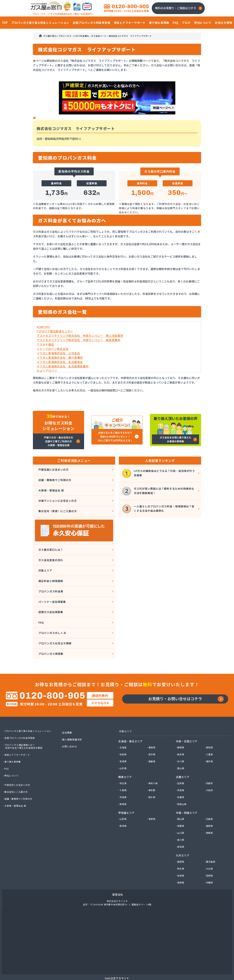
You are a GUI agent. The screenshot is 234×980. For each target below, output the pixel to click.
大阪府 (210, 766)
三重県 (210, 731)
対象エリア (44, 559)
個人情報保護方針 (73, 715)
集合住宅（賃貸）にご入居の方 (58, 504)
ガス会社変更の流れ (50, 550)
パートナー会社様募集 (52, 586)
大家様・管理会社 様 (51, 486)
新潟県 (123, 802)
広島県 (210, 795)
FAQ (40, 603)
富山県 (181, 745)
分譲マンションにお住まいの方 (58, 495)
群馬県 (123, 780)
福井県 (210, 738)
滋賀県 (181, 759)
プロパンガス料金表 (50, 577)
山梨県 (123, 795)
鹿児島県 (211, 838)
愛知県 (210, 724)
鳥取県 (181, 802)
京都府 (210, 759)
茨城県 (123, 773)
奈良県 (181, 766)
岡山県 (181, 795)
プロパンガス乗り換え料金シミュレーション (30, 707)
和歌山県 (182, 780)
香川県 (181, 816)
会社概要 (68, 708)
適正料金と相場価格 (50, 568)
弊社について (12, 751)
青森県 (152, 724)
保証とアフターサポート (18, 730)
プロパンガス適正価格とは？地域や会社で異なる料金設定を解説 (25, 722)
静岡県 (181, 724)
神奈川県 (154, 759)
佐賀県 (181, 852)
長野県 (152, 795)
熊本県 (181, 845)
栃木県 (152, 773)
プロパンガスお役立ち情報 (55, 621)
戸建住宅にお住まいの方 (18, 761)
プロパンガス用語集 (50, 630)
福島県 (152, 738)
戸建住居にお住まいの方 (53, 469)
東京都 (152, 766)
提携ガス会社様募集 (50, 595)
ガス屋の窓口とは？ (50, 541)
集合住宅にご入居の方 (17, 768)
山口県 (181, 809)
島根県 (210, 802)
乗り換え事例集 (13, 737)
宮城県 (123, 738)
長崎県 (181, 859)
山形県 (123, 745)
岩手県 (152, 731)
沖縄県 (210, 859)
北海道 (123, 724)
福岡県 (181, 838)
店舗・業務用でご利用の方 (55, 478)
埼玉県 (123, 759)
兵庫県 (181, 773)
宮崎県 (210, 852)
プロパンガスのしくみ (52, 612)
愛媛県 (210, 809)
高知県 (181, 823)
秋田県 (123, 731)
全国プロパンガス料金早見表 (21, 714)
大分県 (210, 845)
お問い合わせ (70, 722)
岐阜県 (181, 731)
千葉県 (123, 766)
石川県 (181, 738)
